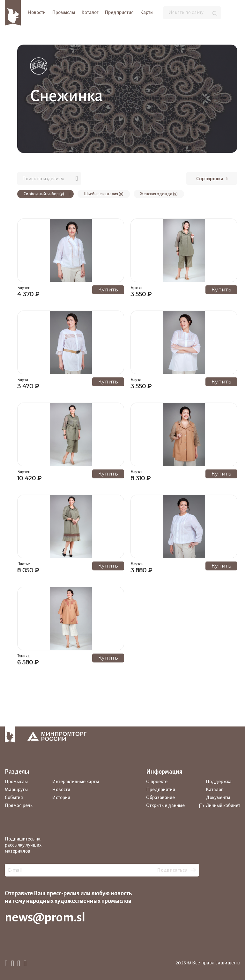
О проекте (157, 782)
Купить (108, 290)
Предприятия (119, 12)
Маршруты (16, 790)
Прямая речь (19, 805)
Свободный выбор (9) (47, 194)
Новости (37, 12)
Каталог (90, 12)
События (14, 798)
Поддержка (219, 782)
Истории (61, 798)
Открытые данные (165, 805)
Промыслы (63, 12)
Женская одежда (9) (159, 194)
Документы (218, 798)
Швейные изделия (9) (104, 194)
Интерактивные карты (75, 782)
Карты (147, 12)
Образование (160, 798)
